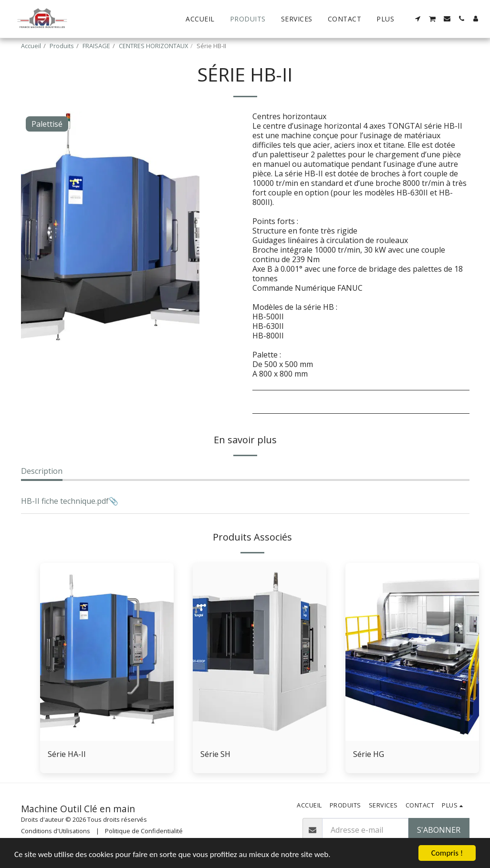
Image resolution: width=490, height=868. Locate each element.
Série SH (215, 754)
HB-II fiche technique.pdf (65, 501)
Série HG (369, 754)
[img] (107, 652)
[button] (418, 19)
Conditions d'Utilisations (56, 831)
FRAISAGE (96, 46)
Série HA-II (67, 754)
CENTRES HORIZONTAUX (153, 46)
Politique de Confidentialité (144, 831)
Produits (62, 46)
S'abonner (439, 830)
